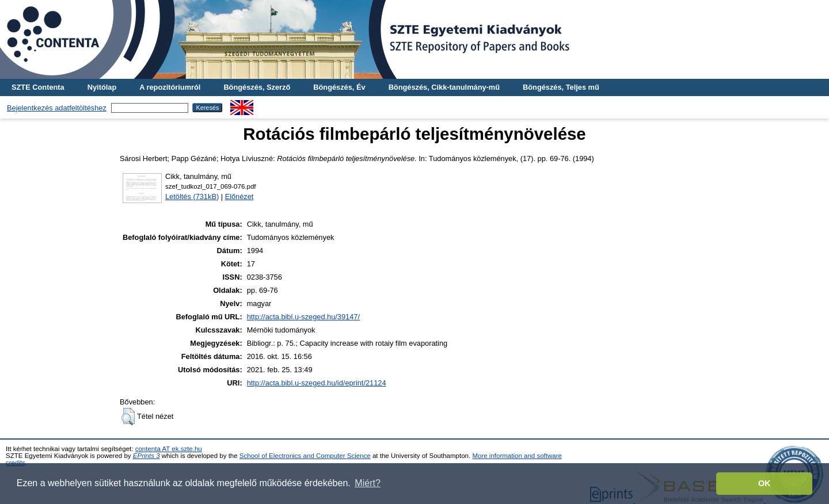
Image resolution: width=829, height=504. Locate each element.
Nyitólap (102, 87)
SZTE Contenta (38, 87)
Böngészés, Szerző (257, 87)
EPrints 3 (147, 456)
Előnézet (239, 196)
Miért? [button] (367, 483)
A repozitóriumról (170, 87)
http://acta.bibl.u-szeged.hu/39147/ (303, 317)
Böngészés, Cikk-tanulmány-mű (444, 87)
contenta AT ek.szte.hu (169, 449)
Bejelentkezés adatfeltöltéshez (57, 108)
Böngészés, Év (339, 87)
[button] (128, 417)
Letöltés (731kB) (192, 196)
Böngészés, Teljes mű (561, 87)
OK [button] (765, 483)
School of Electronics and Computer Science (305, 456)
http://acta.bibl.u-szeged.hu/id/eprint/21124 (317, 383)
